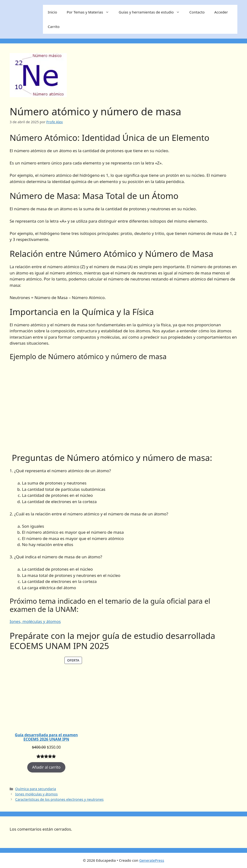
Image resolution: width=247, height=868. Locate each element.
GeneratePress (152, 860)
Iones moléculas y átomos (36, 794)
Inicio (52, 12)
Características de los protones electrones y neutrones (59, 799)
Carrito (54, 27)
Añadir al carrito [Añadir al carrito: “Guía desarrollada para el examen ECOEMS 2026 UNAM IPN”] (46, 767)
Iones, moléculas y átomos (35, 621)
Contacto (197, 12)
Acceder (221, 12)
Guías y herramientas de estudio (152, 12)
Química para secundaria (36, 789)
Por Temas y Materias (90, 12)
